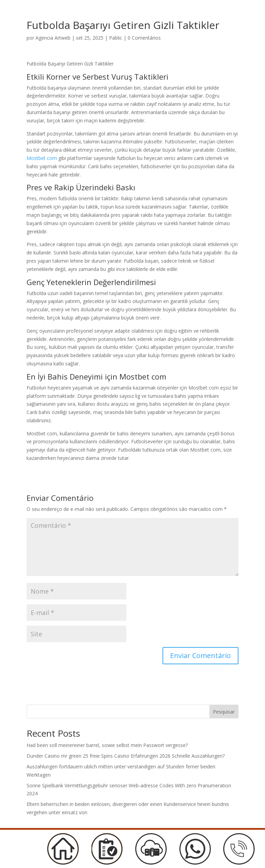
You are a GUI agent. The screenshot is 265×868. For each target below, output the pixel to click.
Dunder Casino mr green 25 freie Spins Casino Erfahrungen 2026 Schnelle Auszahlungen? (126, 756)
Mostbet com (42, 158)
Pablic (116, 38)
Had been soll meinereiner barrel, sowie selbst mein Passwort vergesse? (107, 745)
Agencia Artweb (53, 38)
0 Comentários (144, 38)
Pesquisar (224, 712)
